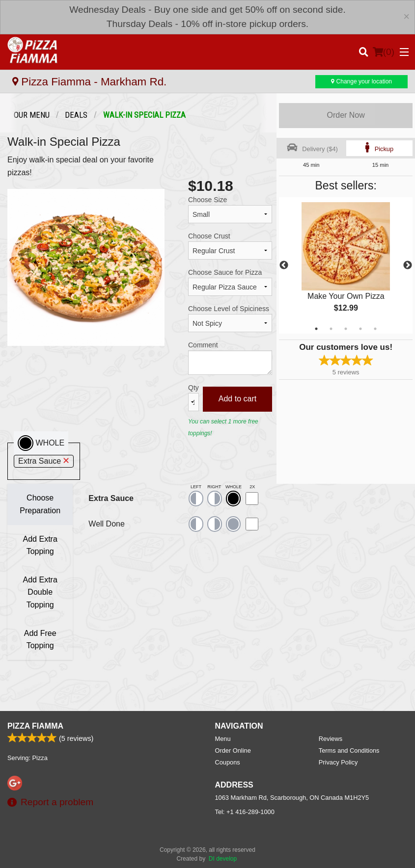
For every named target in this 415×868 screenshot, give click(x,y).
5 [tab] (375, 329)
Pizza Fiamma (35, 726)
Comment (203, 345)
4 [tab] (360, 329)
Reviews (331, 739)
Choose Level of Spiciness (229, 309)
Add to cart (237, 399)
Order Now (346, 115)
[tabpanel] (346, 265)
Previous (284, 265)
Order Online (233, 750)
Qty (194, 388)
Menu (223, 739)
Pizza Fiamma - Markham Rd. (89, 82)
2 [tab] (331, 329)
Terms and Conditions (349, 750)
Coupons (228, 762)
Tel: (245, 812)
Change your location (361, 81)
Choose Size (207, 200)
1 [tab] (316, 329)
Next (408, 265)
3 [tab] (346, 329)
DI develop (223, 859)
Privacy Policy (338, 762)
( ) (384, 52)
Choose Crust (209, 236)
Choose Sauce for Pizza (225, 272)
